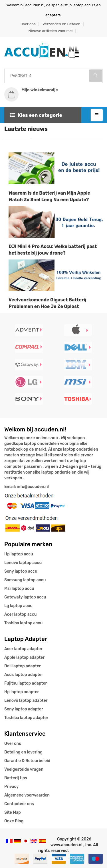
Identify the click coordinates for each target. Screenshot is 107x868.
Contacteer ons (19, 804)
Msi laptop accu (19, 589)
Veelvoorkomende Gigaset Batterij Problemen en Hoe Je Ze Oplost (48, 303)
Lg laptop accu (18, 606)
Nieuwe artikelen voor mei (51, 31)
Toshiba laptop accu (23, 623)
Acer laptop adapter (23, 649)
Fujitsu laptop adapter (26, 683)
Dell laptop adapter (23, 666)
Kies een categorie (36, 115)
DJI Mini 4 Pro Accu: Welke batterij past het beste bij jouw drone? (53, 250)
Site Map (13, 812)
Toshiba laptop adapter (26, 718)
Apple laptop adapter (24, 657)
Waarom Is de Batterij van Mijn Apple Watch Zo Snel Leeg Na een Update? (49, 196)
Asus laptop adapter (24, 675)
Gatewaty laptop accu (25, 597)
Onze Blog (14, 821)
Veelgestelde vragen (24, 769)
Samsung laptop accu (25, 580)
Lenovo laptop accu (23, 563)
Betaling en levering (23, 752)
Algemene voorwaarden (27, 795)
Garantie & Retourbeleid (27, 761)
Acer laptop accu (20, 614)
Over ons (28, 24)
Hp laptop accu (19, 554)
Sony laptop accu (21, 571)
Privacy (11, 787)
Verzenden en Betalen (61, 24)
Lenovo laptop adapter (26, 701)
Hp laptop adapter (22, 692)
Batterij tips (16, 778)
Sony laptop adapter (24, 709)
